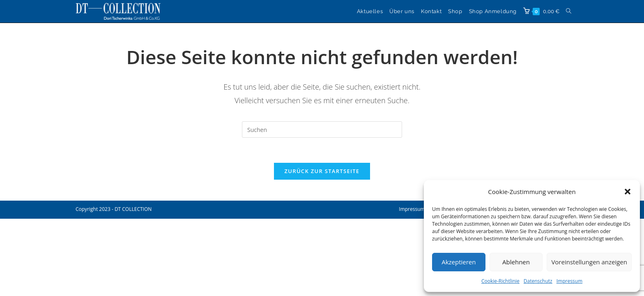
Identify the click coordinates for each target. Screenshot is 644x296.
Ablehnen (516, 262)
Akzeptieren (459, 262)
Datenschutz (538, 281)
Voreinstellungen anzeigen (589, 262)
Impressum (569, 281)
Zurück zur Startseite (322, 171)
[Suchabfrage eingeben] (322, 129)
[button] (628, 192)
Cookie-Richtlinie (500, 281)
